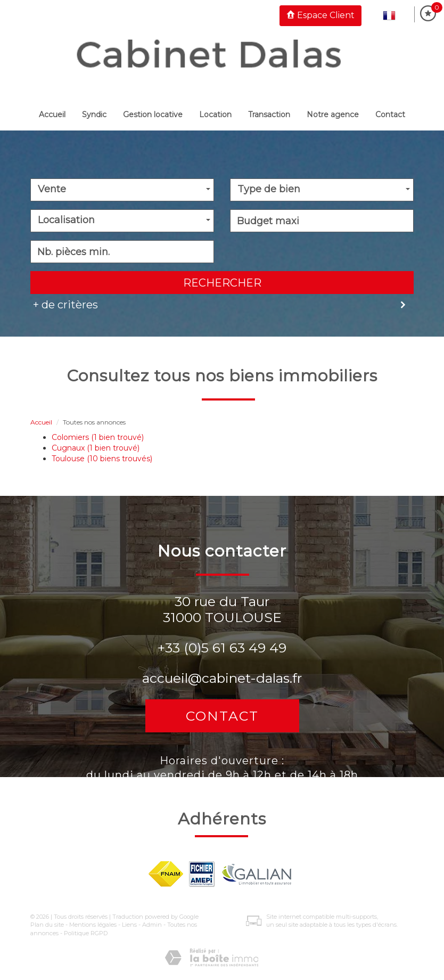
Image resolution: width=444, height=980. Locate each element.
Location (215, 115)
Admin (152, 925)
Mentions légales (93, 925)
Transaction (269, 115)
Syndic (94, 115)
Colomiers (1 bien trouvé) (98, 437)
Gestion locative (153, 115)
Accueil (52, 115)
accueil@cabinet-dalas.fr (222, 678)
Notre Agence (333, 115)
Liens (129, 925)
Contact (390, 115)
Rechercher (222, 283)
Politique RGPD (86, 933)
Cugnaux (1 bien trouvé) (96, 448)
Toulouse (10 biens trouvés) (102, 459)
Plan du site (47, 925)
